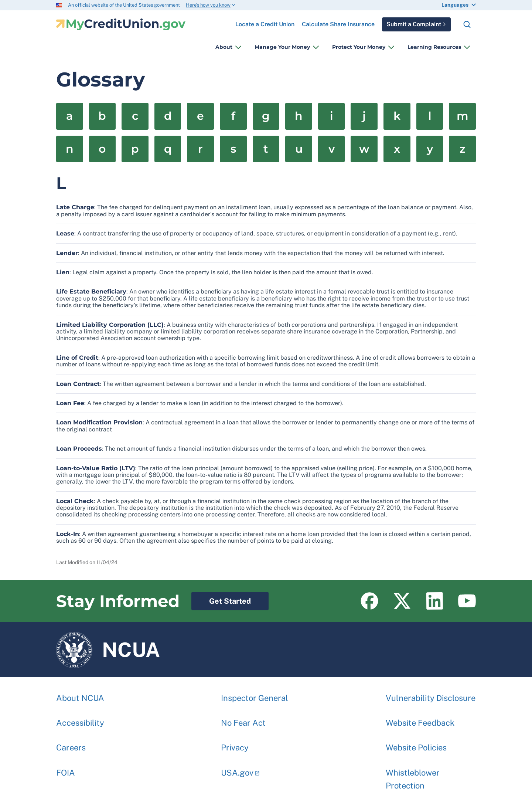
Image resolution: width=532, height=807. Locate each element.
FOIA (66, 769)
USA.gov (237, 769)
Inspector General (255, 694)
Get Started (221, 599)
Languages (455, 5)
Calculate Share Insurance (338, 24)
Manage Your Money (282, 47)
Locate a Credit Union (265, 21)
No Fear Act (243, 719)
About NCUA (80, 694)
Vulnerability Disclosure (431, 694)
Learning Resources (434, 47)
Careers (71, 744)
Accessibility (80, 719)
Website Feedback (420, 719)
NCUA (108, 650)
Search (467, 24)
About (224, 47)
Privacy (235, 744)
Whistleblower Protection (413, 775)
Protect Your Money (359, 47)
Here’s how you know (208, 5)
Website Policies (416, 744)
